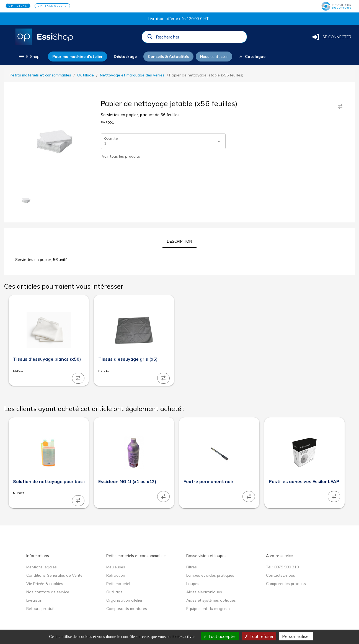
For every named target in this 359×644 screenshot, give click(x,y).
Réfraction (116, 575)
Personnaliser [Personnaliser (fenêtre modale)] (296, 636)
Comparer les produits (286, 584)
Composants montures (127, 609)
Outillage (86, 75)
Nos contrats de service (48, 592)
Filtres (192, 567)
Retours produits (41, 609)
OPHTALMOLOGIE (52, 6)
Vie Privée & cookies (45, 584)
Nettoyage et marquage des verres (132, 75)
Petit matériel (118, 584)
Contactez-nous (281, 575)
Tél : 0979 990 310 (282, 567)
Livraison (34, 600)
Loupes (193, 584)
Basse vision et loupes (206, 556)
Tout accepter (220, 636)
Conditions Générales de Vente (54, 575)
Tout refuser (259, 636)
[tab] (179, 241)
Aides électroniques (204, 592)
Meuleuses (116, 567)
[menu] (29, 57)
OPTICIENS (18, 6)
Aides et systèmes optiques (211, 600)
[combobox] (200, 38)
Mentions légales (42, 567)
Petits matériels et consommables (40, 75)
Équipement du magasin (208, 609)
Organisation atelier (124, 600)
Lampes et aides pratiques (210, 575)
